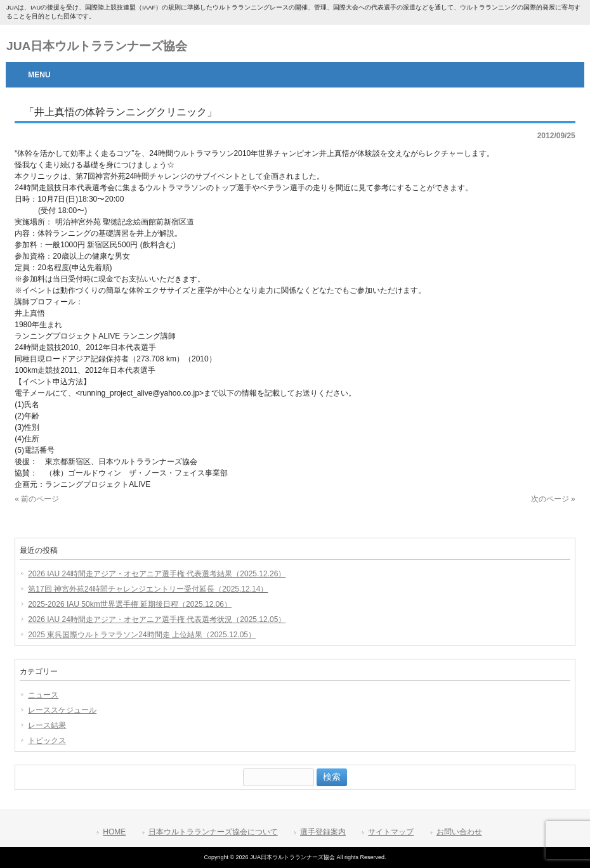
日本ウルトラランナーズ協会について (213, 832)
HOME (114, 832)
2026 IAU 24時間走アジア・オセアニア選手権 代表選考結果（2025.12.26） (157, 574)
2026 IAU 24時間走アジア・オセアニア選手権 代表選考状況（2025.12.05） (157, 619)
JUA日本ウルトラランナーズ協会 (97, 46)
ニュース (43, 695)
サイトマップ (391, 832)
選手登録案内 (323, 832)
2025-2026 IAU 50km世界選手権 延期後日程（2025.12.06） (130, 604)
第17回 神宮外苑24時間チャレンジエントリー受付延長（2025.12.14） (148, 589)
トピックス (47, 741)
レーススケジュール (62, 710)
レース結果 (47, 725)
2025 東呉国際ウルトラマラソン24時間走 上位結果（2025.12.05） (142, 635)
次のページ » (553, 499)
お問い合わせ (459, 832)
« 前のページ (37, 499)
